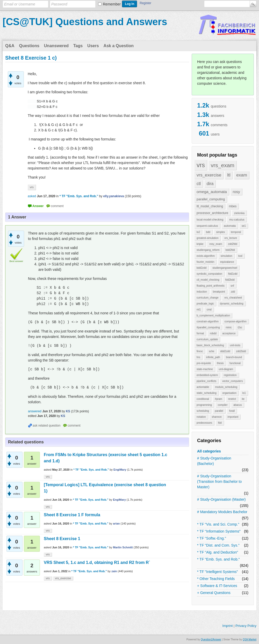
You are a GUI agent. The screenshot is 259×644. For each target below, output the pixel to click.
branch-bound (234, 357)
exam (242, 175)
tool (240, 256)
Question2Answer (211, 639)
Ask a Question (119, 46)
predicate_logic (205, 304)
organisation (229, 393)
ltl (229, 175)
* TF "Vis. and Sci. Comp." (218, 524)
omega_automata (212, 192)
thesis (220, 363)
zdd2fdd (233, 244)
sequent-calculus (207, 226)
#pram (219, 399)
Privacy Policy (246, 626)
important (233, 417)
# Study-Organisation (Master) (221, 499)
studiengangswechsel (225, 268)
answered (35, 411)
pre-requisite (204, 363)
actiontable (203, 387)
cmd (209, 310)
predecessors (204, 423)
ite (243, 399)
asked (32, 196)
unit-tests (235, 345)
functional (235, 363)
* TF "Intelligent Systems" (218, 572)
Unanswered (56, 46)
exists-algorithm (206, 256)
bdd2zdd (202, 268)
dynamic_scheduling (232, 304)
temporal (236, 232)
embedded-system (207, 375)
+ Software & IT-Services (217, 586)
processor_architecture (212, 213)
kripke (200, 244)
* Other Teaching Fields (216, 579)
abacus (238, 405)
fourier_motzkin (205, 262)
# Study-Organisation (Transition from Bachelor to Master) (219, 482)
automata (230, 226)
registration (230, 375)
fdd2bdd (230, 280)
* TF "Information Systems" (219, 531)
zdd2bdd (241, 351)
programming (204, 405)
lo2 (198, 232)
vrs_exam (223, 165)
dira (210, 184)
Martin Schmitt (123, 547)
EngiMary (120, 470)
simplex (221, 232)
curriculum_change (208, 298)
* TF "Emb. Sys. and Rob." (218, 559)
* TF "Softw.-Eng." (212, 538)
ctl (199, 184)
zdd (233, 292)
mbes (233, 206)
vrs (201, 165)
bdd (208, 232)
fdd (220, 423)
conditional (203, 399)
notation (201, 417)
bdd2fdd (230, 250)
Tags (78, 46)
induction (202, 292)
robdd (213, 333)
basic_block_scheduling (210, 345)
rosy (236, 192)
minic (229, 327)
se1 (244, 226)
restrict (232, 399)
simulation (226, 256)
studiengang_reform (208, 250)
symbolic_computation (209, 274)
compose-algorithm (236, 321)
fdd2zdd (233, 274)
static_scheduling (207, 393)
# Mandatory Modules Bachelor (222, 512)
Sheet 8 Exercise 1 (62, 539)
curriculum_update (207, 339)
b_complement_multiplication (213, 316)
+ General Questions (214, 593)
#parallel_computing (208, 327)
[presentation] (35, 101)
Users (93, 46)
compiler (223, 405)
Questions (29, 46)
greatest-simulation (207, 238)
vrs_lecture (231, 238)
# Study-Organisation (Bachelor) (214, 461)
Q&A (10, 46)
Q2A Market (250, 639)
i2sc (240, 327)
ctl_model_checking (208, 280)
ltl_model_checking (210, 206)
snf (232, 286)
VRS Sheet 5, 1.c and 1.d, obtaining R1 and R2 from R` (97, 562)
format (200, 333)
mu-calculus (237, 220)
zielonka (239, 213)
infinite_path (213, 357)
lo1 (244, 393)
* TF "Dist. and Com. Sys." (218, 545)
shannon (217, 417)
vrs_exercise (209, 175)
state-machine (205, 369)
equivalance (227, 262)
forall (232, 411)
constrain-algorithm (208, 321)
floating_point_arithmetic (211, 286)
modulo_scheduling (226, 387)
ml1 (199, 310)
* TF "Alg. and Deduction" (218, 552)
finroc (200, 351)
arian (116, 523)
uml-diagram (226, 369)
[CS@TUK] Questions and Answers (85, 22)
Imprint (228, 626)
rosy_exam (216, 244)
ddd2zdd (225, 351)
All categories (209, 451)
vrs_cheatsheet (233, 298)
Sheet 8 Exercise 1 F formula (72, 515)
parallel (219, 411)
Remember (112, 4)
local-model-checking (210, 220)
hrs (198, 357)
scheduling (203, 411)
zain (114, 571)
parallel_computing (211, 199)
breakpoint (219, 292)
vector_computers (232, 381)
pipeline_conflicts (206, 381)
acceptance (229, 333)
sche (211, 351)
